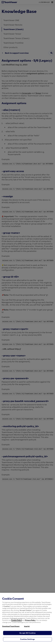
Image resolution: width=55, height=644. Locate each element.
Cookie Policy (16, 620)
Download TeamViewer (11, 626)
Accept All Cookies (28, 633)
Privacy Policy (30, 620)
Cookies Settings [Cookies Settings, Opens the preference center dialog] (27, 639)
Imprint (27, 626)
